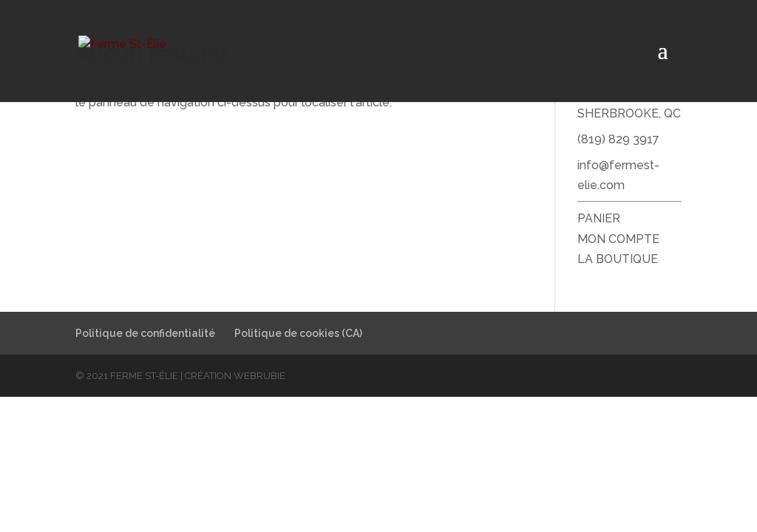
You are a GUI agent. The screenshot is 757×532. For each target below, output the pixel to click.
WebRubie (259, 376)
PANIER (599, 218)
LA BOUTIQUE (618, 259)
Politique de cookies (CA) (298, 333)
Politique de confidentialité (145, 333)
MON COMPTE (618, 239)
